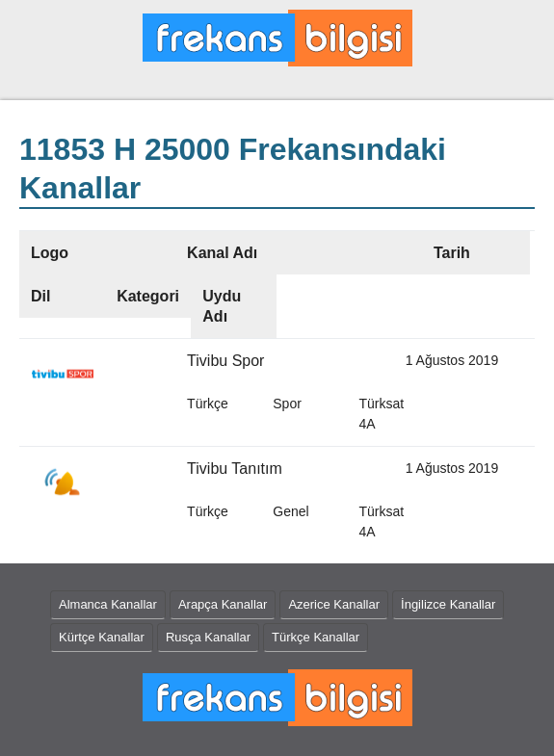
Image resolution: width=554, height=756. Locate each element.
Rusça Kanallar (208, 637)
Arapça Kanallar (223, 604)
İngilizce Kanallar (448, 604)
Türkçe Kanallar (316, 637)
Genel (290, 511)
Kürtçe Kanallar (102, 637)
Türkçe (208, 404)
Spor (287, 404)
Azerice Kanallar (334, 604)
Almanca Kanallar (108, 604)
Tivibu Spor (225, 361)
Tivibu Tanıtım (235, 469)
